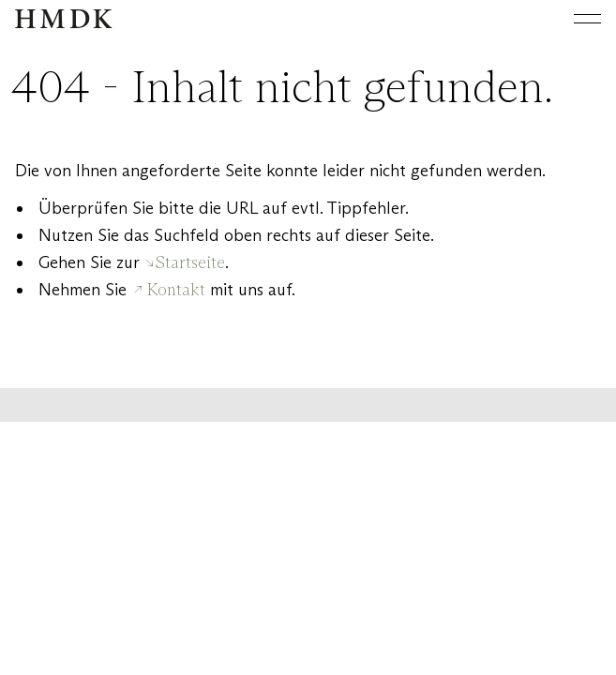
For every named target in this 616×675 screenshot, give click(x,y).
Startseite (190, 262)
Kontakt (176, 290)
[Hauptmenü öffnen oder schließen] (573, 19)
